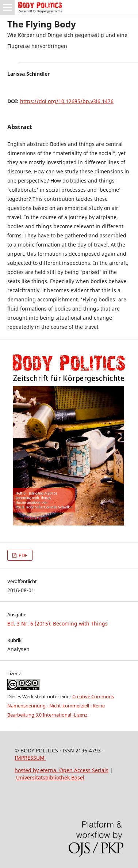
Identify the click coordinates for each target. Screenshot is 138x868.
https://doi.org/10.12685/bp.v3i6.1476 (67, 101)
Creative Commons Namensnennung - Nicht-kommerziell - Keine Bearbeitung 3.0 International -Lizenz (61, 706)
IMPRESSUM (30, 758)
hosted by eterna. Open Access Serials (62, 770)
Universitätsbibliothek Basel (50, 777)
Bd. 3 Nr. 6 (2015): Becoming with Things (57, 623)
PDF (22, 555)
